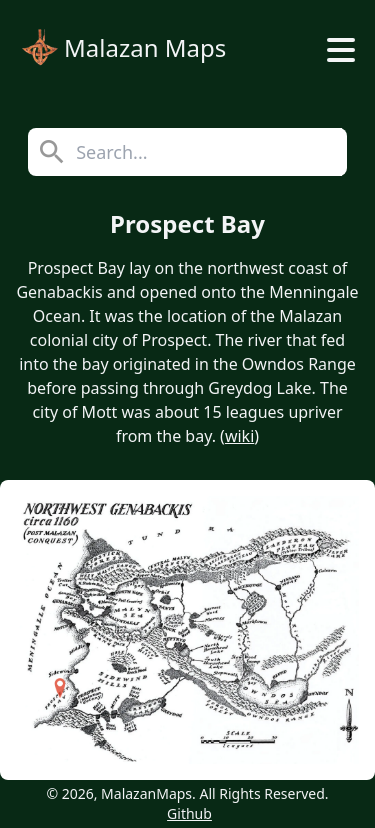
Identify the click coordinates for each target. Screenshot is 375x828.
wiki (239, 436)
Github (189, 813)
